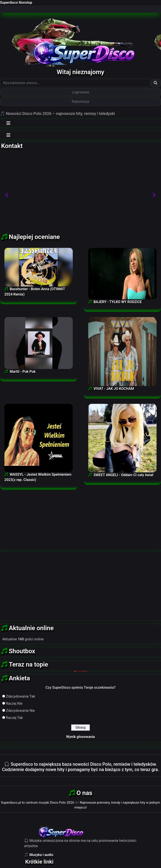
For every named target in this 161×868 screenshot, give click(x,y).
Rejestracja (81, 102)
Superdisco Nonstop (16, 3)
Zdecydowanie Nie (20, 711)
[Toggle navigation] (8, 123)
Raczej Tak (14, 718)
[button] (7, 195)
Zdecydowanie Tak (21, 696)
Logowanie (80, 92)
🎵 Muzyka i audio (39, 855)
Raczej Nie (14, 703)
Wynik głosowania (80, 737)
